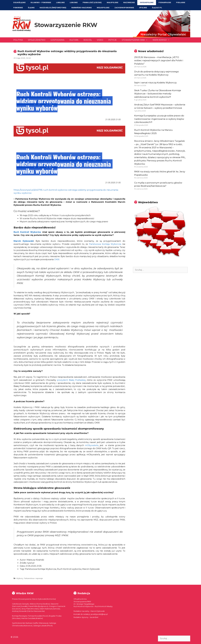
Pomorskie (18, 8)
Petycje (112, 40)
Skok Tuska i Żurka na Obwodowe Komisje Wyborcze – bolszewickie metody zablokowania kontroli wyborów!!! (158, 94)
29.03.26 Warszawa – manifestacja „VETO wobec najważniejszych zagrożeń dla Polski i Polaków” (159, 60)
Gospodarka (57, 40)
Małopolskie (112, 2)
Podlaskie (181, 2)
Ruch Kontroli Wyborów (27, 232)
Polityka (18, 40)
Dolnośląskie (19, 2)
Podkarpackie (165, 2)
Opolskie (143, 8)
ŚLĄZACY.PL (157, 8)
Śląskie (31, 8)
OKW (57, 259)
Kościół (88, 40)
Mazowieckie (129, 2)
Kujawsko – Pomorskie (41, 2)
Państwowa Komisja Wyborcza (105, 244)
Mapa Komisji (162, 40)
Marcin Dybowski (24, 241)
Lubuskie (74, 2)
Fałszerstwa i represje (33, 578)
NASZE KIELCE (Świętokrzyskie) (53, 8)
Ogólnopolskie (147, 2)
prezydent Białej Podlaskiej (71, 380)
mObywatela (92, 445)
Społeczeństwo (37, 40)
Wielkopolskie (103, 8)
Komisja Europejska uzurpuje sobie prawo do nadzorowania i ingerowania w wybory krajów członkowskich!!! (159, 119)
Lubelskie (60, 2)
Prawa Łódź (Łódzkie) (92, 2)
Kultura (74, 40)
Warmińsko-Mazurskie (82, 8)
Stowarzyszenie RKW (66, 25)
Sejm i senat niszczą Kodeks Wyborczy (155, 83)
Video (100, 40)
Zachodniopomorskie (124, 8)
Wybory (20, 578)
